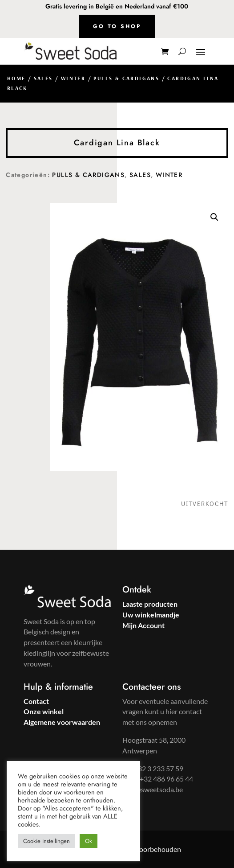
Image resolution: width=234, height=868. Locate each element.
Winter (73, 78)
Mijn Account (143, 625)
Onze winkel (44, 711)
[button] (214, 217)
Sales (43, 78)
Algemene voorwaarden (62, 722)
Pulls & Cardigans (126, 78)
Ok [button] (89, 841)
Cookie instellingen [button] (46, 841)
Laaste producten (150, 604)
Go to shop (117, 26)
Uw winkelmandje (151, 615)
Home (16, 78)
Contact (36, 701)
